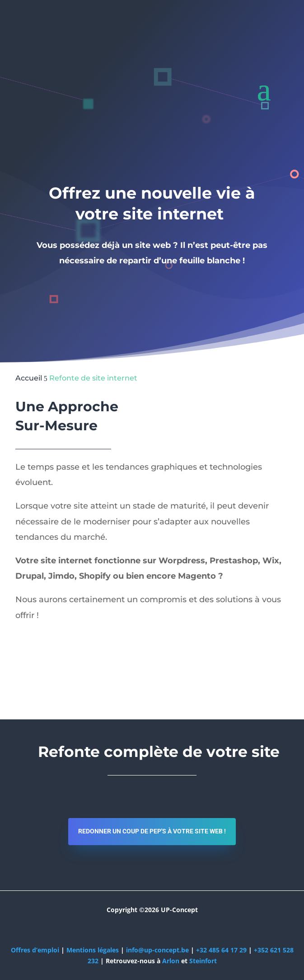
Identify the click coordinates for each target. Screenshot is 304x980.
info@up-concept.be (157, 950)
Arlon (171, 961)
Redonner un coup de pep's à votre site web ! (152, 831)
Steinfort (203, 961)
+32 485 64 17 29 (221, 950)
